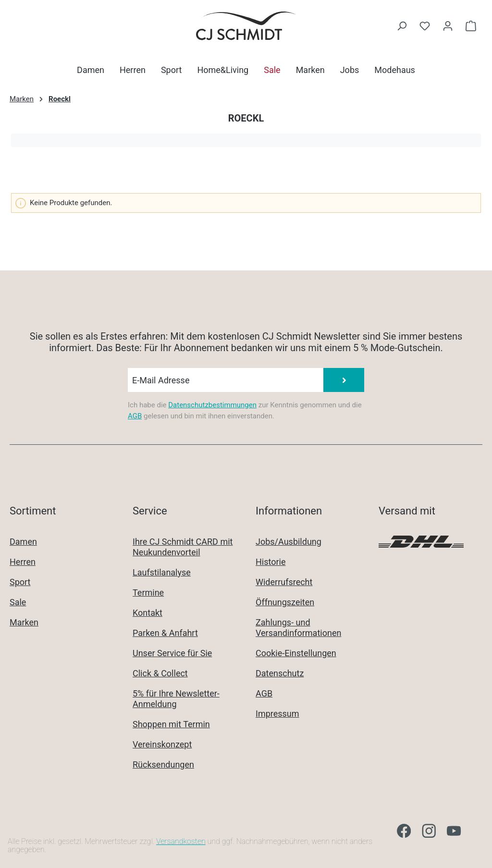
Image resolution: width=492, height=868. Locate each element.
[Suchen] (402, 26)
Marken (24, 622)
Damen (23, 542)
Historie (271, 562)
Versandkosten (181, 841)
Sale (18, 602)
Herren (23, 562)
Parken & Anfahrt (165, 633)
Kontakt (148, 613)
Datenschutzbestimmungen (212, 405)
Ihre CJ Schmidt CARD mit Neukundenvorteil (183, 547)
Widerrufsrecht (284, 582)
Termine (148, 593)
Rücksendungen (163, 764)
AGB (135, 416)
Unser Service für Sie (172, 653)
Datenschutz (280, 673)
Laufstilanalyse (162, 572)
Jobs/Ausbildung (289, 542)
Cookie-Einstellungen (296, 653)
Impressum (277, 714)
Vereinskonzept (162, 744)
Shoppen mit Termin (171, 724)
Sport (20, 582)
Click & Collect (160, 673)
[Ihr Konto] (448, 26)
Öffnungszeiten (285, 602)
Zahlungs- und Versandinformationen (298, 628)
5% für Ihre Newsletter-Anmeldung (176, 699)
